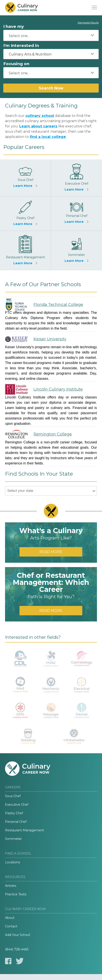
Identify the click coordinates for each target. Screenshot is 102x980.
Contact (11, 926)
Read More (51, 552)
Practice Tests (16, 894)
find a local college (48, 137)
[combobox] (51, 35)
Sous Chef (13, 796)
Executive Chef (17, 805)
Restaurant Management (25, 830)
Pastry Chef (14, 813)
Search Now (51, 88)
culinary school (40, 116)
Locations (12, 862)
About (10, 918)
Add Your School (18, 935)
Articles (11, 886)
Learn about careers (38, 126)
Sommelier (13, 839)
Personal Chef (16, 822)
